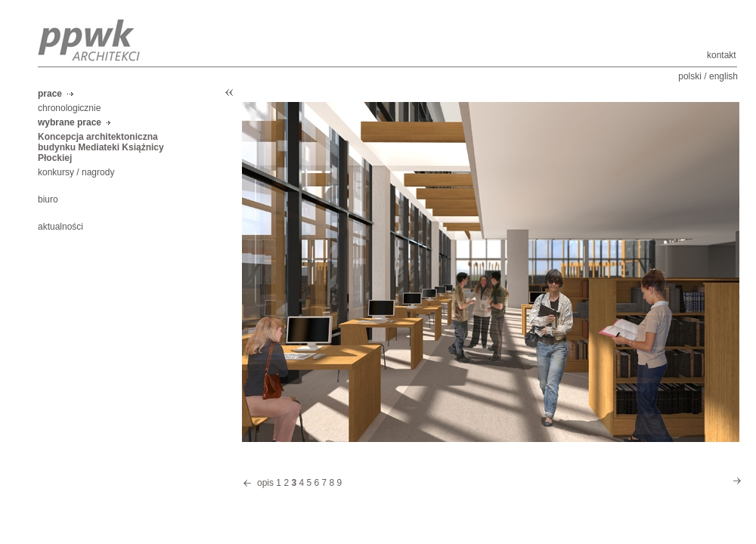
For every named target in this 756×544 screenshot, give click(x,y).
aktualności (60, 227)
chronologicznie (69, 108)
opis (265, 483)
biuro (48, 199)
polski (690, 76)
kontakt (722, 55)
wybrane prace (70, 122)
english (723, 76)
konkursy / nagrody (76, 172)
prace (50, 94)
